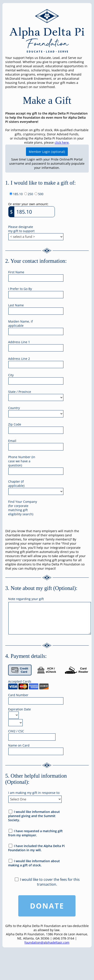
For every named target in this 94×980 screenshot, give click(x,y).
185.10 (18, 194)
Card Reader (76, 670)
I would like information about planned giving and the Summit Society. (34, 816)
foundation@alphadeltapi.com (47, 942)
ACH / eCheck (47, 670)
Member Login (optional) (47, 152)
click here (62, 142)
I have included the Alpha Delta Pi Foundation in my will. (37, 848)
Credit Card (20, 670)
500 (41, 194)
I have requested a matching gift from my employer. (36, 833)
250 (30, 194)
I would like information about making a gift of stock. (34, 863)
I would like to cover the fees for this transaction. (50, 882)
